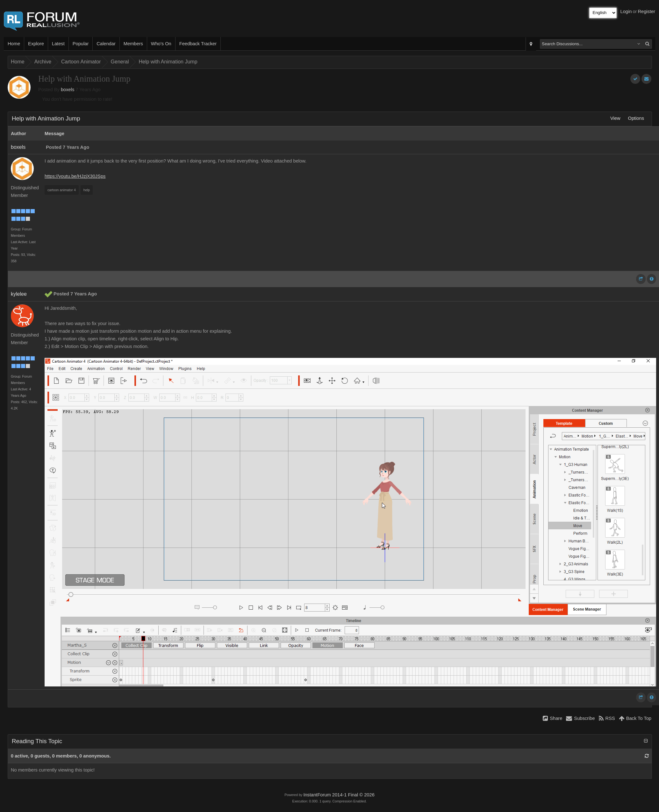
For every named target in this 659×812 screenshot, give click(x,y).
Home (14, 44)
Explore (36, 44)
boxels (68, 90)
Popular (81, 44)
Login (626, 11)
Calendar (106, 44)
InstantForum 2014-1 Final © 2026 (339, 795)
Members (133, 44)
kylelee (19, 294)
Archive (43, 62)
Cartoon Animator (81, 62)
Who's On (161, 44)
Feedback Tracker (198, 44)
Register (646, 11)
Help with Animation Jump (168, 62)
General (120, 62)
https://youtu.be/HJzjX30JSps (75, 176)
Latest (58, 44)
